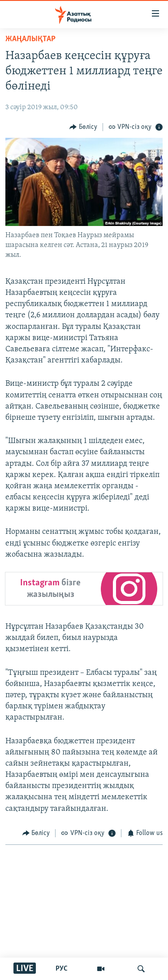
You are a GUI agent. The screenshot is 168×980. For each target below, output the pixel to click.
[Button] (83, 127)
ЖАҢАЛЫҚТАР (30, 39)
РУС (62, 969)
